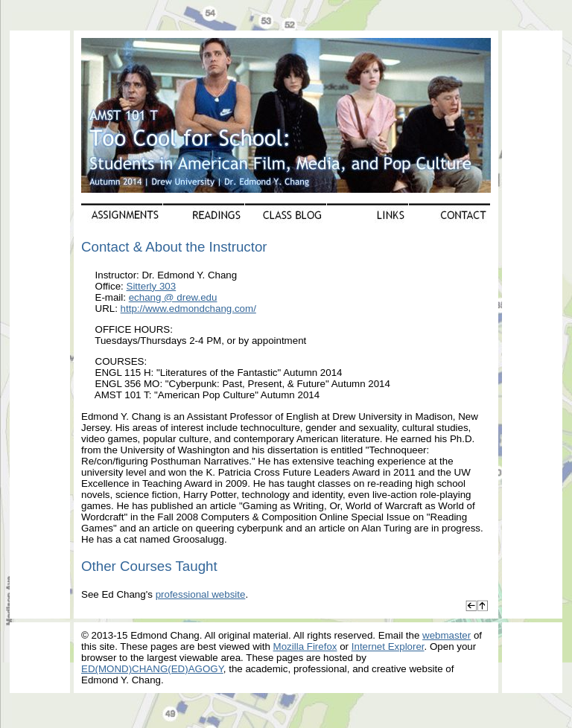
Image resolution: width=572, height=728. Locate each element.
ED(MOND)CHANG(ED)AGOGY (152, 669)
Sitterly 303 (152, 286)
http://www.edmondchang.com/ (188, 309)
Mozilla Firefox (305, 646)
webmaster (447, 635)
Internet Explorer (388, 646)
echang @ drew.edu (173, 297)
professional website (201, 594)
